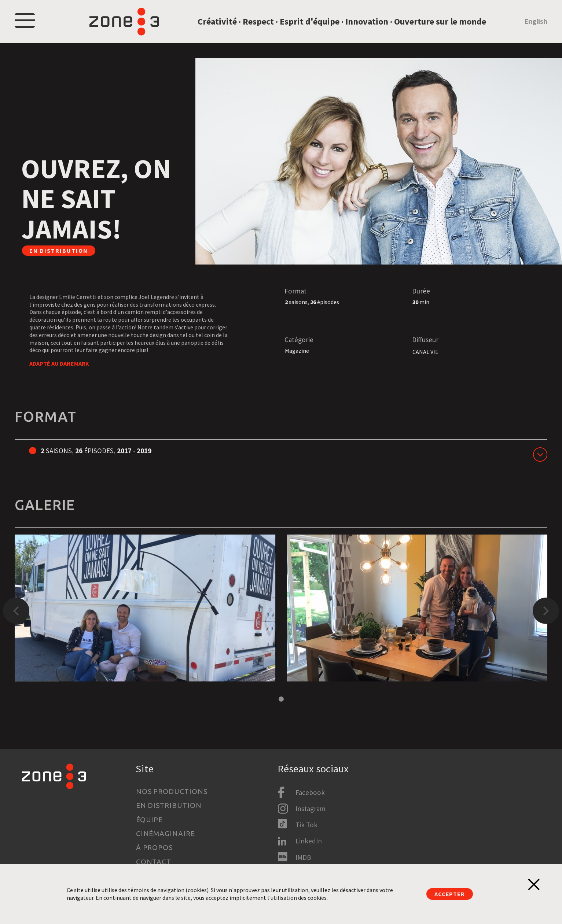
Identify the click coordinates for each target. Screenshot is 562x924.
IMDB (303, 857)
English (536, 23)
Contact (154, 862)
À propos (155, 847)
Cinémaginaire (166, 834)
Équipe (150, 820)
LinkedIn (309, 841)
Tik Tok (306, 825)
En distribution (169, 805)
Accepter (449, 894)
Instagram (311, 809)
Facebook (310, 792)
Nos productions (172, 791)
